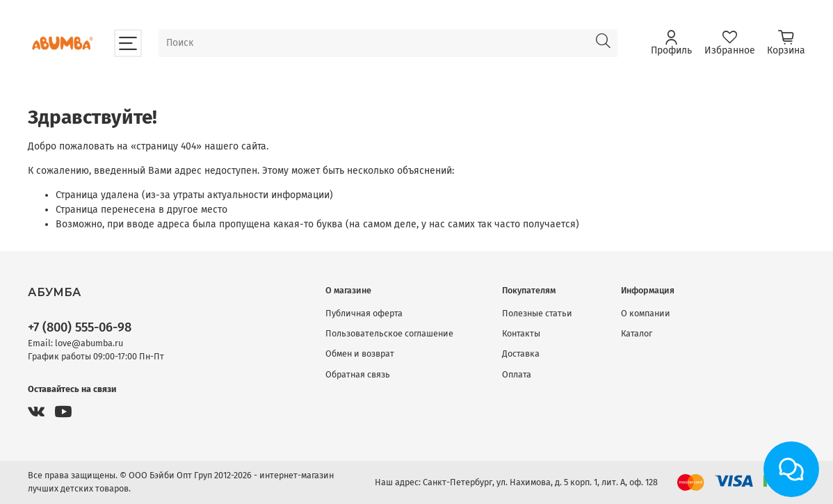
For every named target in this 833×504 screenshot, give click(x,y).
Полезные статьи (537, 313)
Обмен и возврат (360, 353)
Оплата (517, 374)
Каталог (637, 333)
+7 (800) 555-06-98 (80, 327)
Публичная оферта (364, 313)
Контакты (521, 333)
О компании (646, 313)
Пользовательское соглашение (389, 333)
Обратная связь (358, 374)
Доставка (521, 353)
